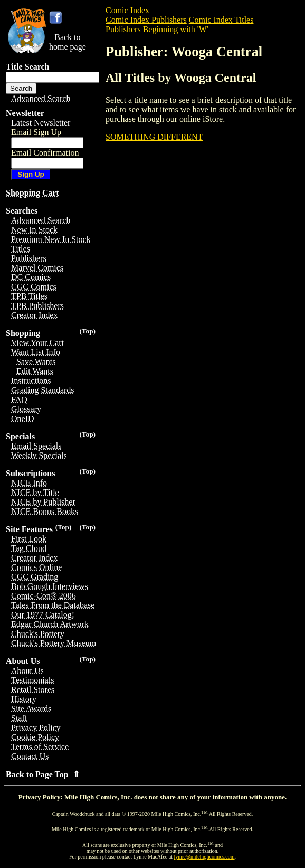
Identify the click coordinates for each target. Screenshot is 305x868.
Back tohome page (68, 42)
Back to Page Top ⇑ (43, 774)
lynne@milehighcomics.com (204, 857)
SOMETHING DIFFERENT (154, 137)
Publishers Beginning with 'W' (157, 29)
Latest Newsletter (41, 123)
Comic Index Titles (221, 20)
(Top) (87, 331)
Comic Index (127, 10)
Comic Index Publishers (146, 20)
